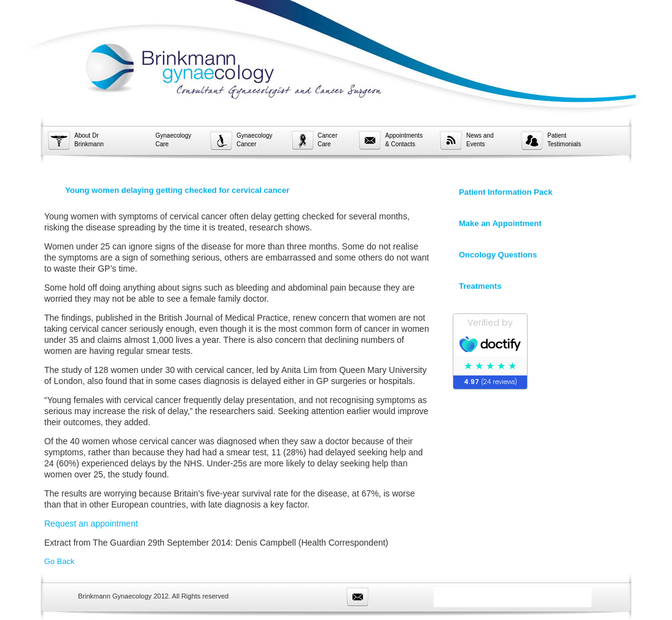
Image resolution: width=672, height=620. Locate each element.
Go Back (59, 561)
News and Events (480, 140)
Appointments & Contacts (404, 140)
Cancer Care (327, 140)
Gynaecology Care (173, 140)
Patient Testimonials (564, 140)
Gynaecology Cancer (254, 140)
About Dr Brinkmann (89, 140)
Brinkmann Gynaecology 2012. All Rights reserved (153, 596)
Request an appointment (91, 524)
